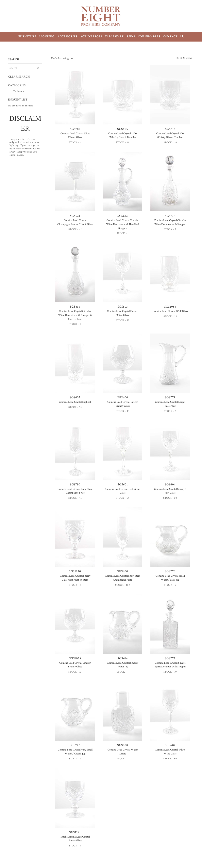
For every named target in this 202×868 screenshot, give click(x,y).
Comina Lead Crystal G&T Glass (170, 311)
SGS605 (123, 98)
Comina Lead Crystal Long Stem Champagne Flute (75, 491)
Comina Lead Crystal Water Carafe (123, 752)
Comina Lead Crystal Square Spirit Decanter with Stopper (170, 665)
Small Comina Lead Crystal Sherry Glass (75, 839)
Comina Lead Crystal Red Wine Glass (123, 491)
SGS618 (75, 276)
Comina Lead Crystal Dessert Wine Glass (123, 313)
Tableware (18, 91)
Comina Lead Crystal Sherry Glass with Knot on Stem (75, 578)
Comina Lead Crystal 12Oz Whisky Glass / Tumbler (123, 136)
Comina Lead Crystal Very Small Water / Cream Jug (75, 752)
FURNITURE (27, 36)
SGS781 (75, 98)
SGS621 (75, 185)
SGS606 (123, 367)
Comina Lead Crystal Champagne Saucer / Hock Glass (75, 222)
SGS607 (75, 367)
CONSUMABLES (149, 36)
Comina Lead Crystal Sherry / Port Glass (170, 491)
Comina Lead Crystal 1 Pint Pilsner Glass (75, 136)
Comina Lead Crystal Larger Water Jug (170, 404)
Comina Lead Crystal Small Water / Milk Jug (170, 578)
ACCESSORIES (67, 36)
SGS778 (170, 185)
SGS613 (170, 98)
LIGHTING (47, 36)
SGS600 (123, 540)
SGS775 (75, 714)
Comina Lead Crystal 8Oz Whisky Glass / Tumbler (170, 136)
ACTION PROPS (91, 36)
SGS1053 (75, 627)
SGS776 (170, 540)
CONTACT (170, 36)
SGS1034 (170, 276)
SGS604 (170, 454)
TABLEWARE (114, 36)
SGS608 (123, 714)
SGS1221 (75, 801)
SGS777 (170, 627)
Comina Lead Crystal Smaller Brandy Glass (75, 665)
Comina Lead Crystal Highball (75, 402)
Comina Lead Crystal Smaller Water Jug (123, 665)
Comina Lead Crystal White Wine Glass (170, 752)
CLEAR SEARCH (19, 77)
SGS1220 (75, 540)
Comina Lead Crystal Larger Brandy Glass (123, 404)
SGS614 (123, 627)
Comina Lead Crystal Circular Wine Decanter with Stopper (170, 222)
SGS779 (170, 367)
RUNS (131, 36)
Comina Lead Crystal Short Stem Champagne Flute (123, 578)
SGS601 (123, 454)
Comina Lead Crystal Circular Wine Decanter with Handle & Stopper (123, 224)
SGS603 (123, 276)
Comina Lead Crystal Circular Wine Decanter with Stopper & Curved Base (75, 315)
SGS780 (75, 454)
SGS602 (170, 714)
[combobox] (62, 58)
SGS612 (123, 185)
